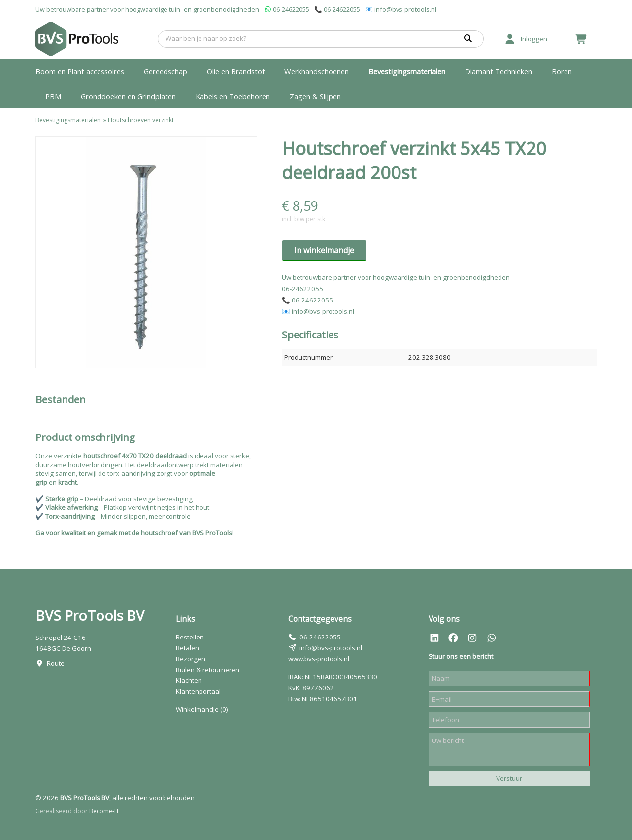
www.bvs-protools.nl (319, 659)
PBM (53, 96)
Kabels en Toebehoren (233, 96)
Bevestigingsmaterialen (407, 71)
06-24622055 (291, 9)
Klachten (189, 680)
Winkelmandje (202, 709)
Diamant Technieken (499, 71)
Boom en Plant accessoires (80, 71)
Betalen (187, 648)
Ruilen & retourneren (208, 670)
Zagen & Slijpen (315, 96)
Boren (562, 71)
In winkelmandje (324, 250)
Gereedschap (166, 71)
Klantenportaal (198, 691)
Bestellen (190, 637)
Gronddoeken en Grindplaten (128, 96)
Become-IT (104, 811)
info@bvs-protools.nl (405, 9)
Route (56, 663)
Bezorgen (191, 659)
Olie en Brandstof (236, 71)
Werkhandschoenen (316, 71)
